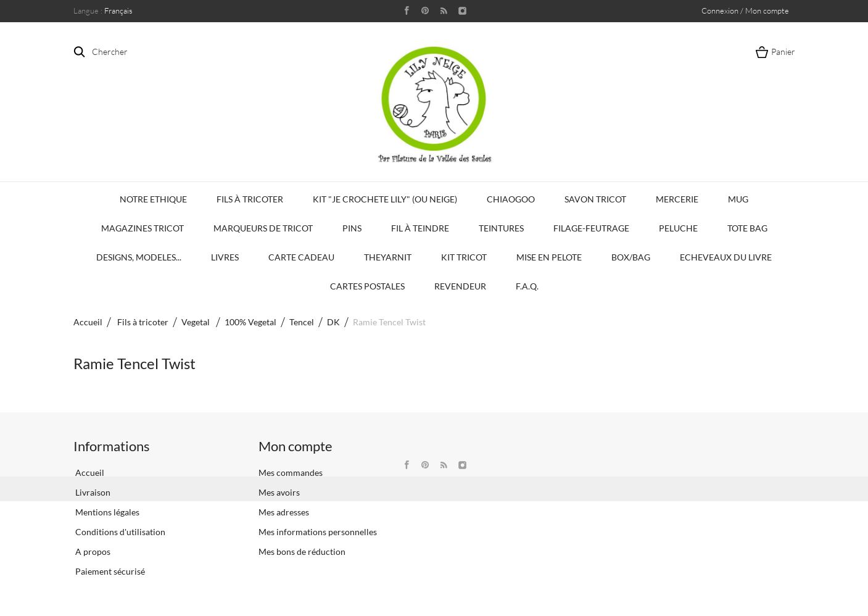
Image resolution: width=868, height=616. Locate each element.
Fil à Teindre (420, 228)
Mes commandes (291, 472)
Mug (738, 199)
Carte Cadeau (301, 257)
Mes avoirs (279, 492)
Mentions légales (106, 512)
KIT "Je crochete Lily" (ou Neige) (385, 199)
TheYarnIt (388, 257)
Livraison (92, 492)
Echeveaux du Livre (726, 257)
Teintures (501, 228)
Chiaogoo (511, 199)
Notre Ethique (153, 199)
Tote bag (747, 228)
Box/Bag (631, 257)
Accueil (88, 322)
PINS (352, 228)
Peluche (678, 228)
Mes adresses (284, 512)
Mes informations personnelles (318, 532)
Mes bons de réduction (302, 551)
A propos (92, 551)
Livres (225, 257)
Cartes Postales (367, 286)
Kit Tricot (464, 257)
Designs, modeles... (139, 257)
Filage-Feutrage (591, 228)
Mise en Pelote (549, 257)
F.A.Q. (527, 286)
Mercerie (677, 199)
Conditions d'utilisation (119, 532)
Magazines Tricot (143, 228)
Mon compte (296, 446)
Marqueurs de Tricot (263, 228)
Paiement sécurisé (109, 571)
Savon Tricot (595, 199)
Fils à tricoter (250, 199)
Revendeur (460, 286)
